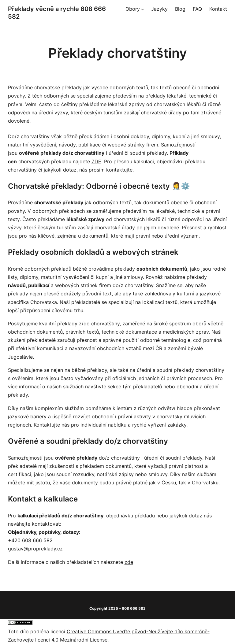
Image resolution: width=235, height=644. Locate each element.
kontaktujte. (120, 170)
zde (129, 562)
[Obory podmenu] (143, 9)
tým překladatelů (142, 387)
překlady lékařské (166, 96)
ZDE (96, 161)
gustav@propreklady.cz (35, 549)
